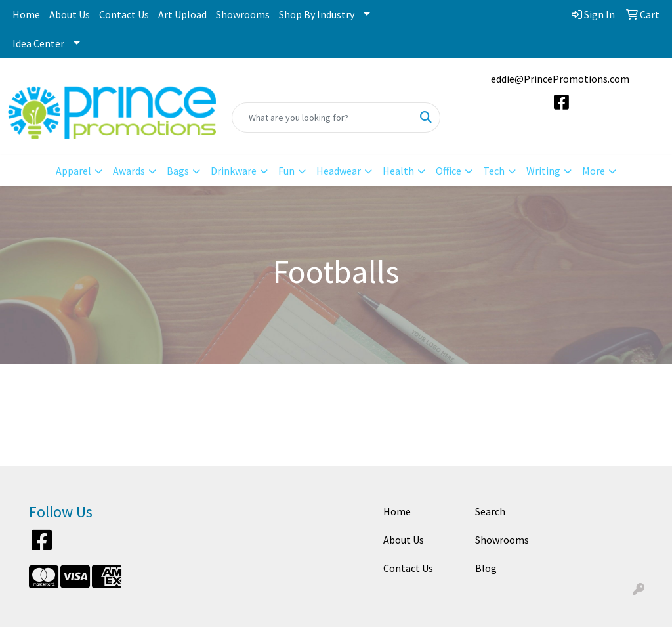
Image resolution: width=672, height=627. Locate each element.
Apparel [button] (73, 171)
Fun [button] (286, 171)
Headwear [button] (339, 171)
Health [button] (398, 171)
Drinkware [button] (234, 171)
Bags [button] (178, 171)
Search (490, 511)
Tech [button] (494, 171)
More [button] (594, 171)
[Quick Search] (322, 118)
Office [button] (449, 171)
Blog (486, 568)
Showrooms (243, 14)
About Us (70, 14)
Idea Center (38, 43)
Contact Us (124, 14)
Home (26, 14)
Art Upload (182, 14)
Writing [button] (543, 171)
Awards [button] (129, 171)
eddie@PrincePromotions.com (560, 79)
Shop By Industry (317, 14)
